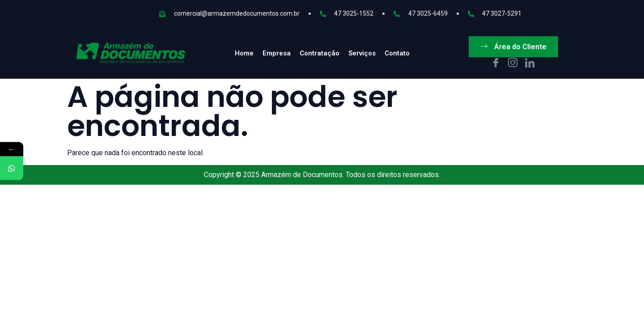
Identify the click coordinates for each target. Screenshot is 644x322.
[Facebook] (496, 64)
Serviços (362, 53)
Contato (397, 53)
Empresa (277, 53)
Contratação (320, 53)
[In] (530, 64)
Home (244, 53)
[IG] (513, 64)
